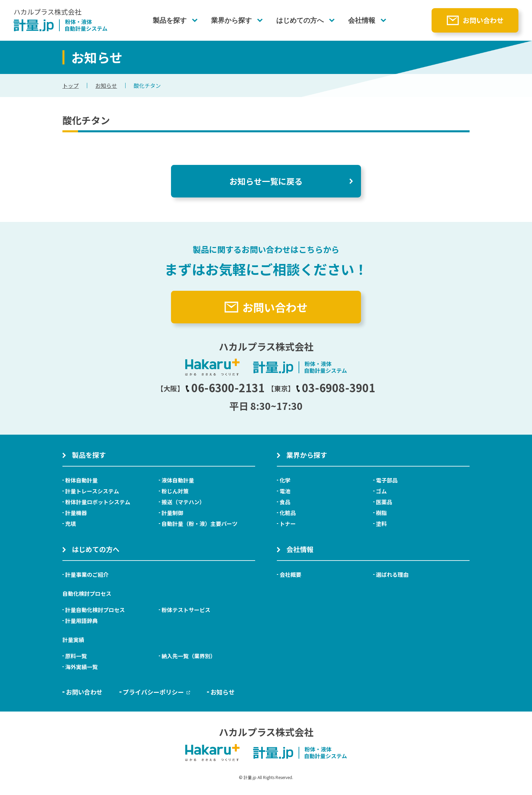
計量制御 (172, 513)
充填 (71, 524)
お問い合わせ (483, 20)
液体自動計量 (178, 480)
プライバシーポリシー (156, 692)
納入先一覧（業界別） (189, 656)
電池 (285, 491)
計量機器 (76, 513)
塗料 (381, 524)
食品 (285, 502)
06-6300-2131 (225, 387)
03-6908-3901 (336, 387)
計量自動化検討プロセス (95, 610)
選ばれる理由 (392, 574)
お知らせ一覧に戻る (266, 181)
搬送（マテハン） (183, 502)
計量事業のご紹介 (87, 574)
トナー (288, 524)
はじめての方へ (300, 20)
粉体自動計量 (81, 480)
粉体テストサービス (186, 610)
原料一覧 (76, 656)
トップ (71, 86)
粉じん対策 (175, 491)
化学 (285, 480)
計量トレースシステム (92, 491)
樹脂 (381, 513)
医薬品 (384, 502)
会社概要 (290, 574)
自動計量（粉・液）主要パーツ (199, 524)
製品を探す (170, 20)
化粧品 (288, 513)
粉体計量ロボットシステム (98, 502)
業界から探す (231, 20)
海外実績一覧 (81, 667)
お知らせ (106, 86)
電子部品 (387, 480)
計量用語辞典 (81, 621)
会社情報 (362, 20)
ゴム (381, 491)
